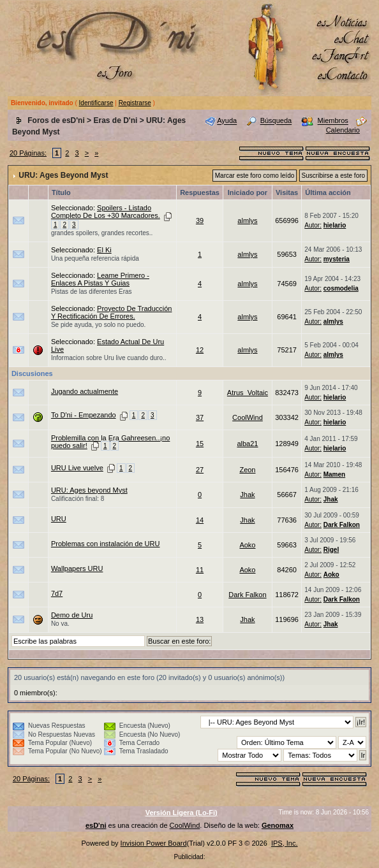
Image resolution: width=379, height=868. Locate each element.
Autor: (313, 225)
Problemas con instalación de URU (106, 544)
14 (200, 520)
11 (200, 570)
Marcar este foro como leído (255, 176)
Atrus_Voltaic (248, 393)
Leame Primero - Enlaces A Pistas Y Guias (100, 279)
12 (200, 350)
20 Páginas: (28, 153)
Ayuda (227, 121)
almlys (247, 221)
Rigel (331, 550)
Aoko (247, 545)
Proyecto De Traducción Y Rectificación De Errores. (112, 312)
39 (200, 221)
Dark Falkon (342, 525)
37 (200, 417)
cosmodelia (341, 288)
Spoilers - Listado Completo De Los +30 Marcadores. (106, 212)
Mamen (334, 474)
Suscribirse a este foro (334, 176)
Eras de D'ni (115, 120)
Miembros (333, 121)
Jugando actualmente (85, 391)
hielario (335, 225)
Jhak (247, 495)
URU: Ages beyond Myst (89, 490)
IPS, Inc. (285, 843)
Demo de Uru (72, 615)
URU (59, 519)
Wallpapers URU (77, 568)
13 (200, 619)
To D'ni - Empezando (84, 415)
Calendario (343, 130)
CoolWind (248, 417)
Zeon (247, 470)
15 (200, 444)
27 (200, 470)
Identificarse (96, 103)
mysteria (337, 259)
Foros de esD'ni (56, 120)
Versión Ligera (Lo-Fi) (182, 813)
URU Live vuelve (77, 468)
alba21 (247, 444)
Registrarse (135, 103)
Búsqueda (276, 121)
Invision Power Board (154, 843)
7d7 (57, 593)
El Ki (104, 250)
